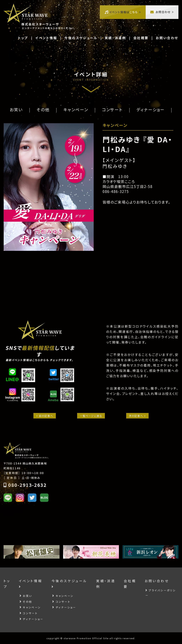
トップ (23, 38)
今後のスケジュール (81, 38)
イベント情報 (46, 38)
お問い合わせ (167, 38)
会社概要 (141, 38)
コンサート (112, 110)
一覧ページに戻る (91, 416)
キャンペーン (76, 110)
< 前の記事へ (45, 416)
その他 (43, 110)
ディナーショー (151, 110)
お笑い (16, 110)
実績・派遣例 (115, 38)
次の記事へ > (137, 416)
